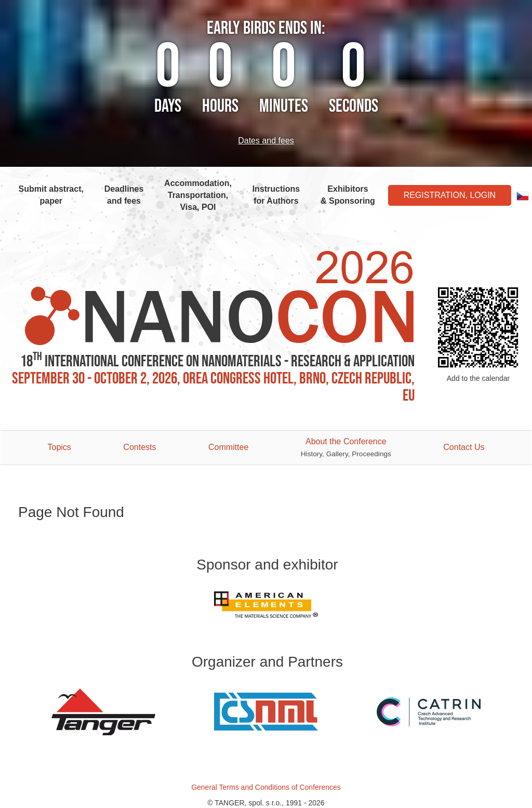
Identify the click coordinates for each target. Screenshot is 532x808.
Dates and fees (266, 141)
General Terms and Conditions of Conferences (266, 787)
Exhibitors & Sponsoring (348, 195)
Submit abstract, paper (51, 195)
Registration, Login (450, 195)
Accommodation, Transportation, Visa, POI (198, 195)
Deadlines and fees (124, 195)
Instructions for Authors (276, 195)
